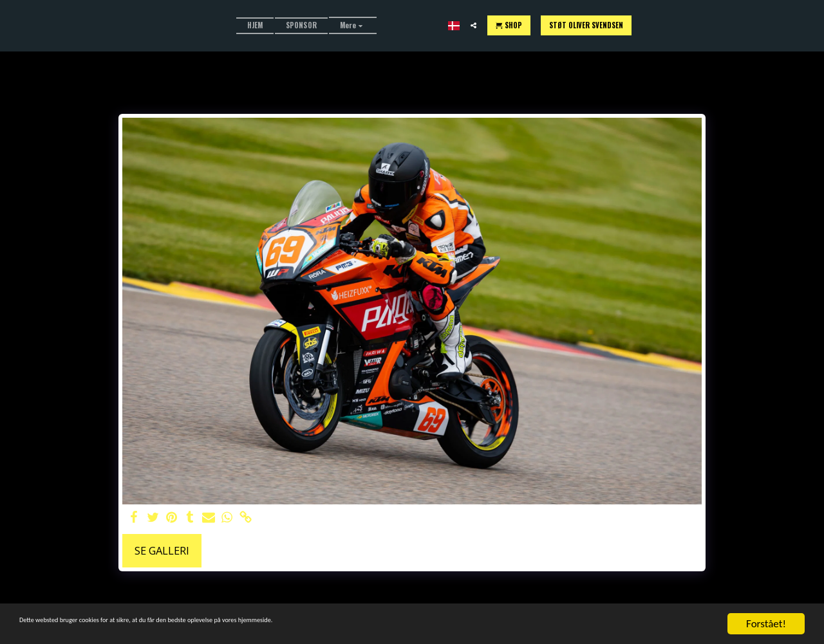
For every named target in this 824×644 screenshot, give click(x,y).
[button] (620, 25)
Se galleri (162, 550)
